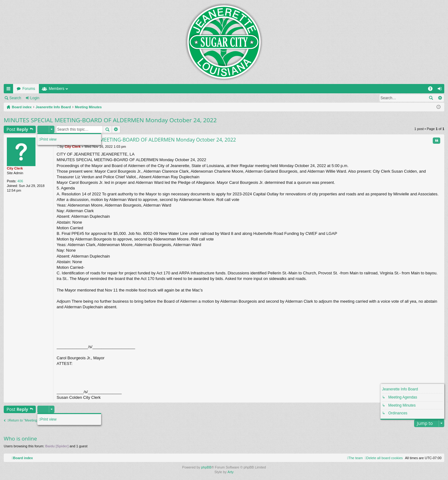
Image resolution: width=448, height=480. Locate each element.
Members (57, 89)
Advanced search (440, 98)
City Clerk (15, 168)
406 (20, 181)
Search (15, 98)
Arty (231, 472)
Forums (29, 89)
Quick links (10, 90)
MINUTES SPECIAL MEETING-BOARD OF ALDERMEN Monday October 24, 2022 (110, 120)
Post (17, 129)
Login (35, 98)
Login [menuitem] (441, 90)
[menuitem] (384, 458)
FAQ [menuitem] (432, 90)
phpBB (206, 467)
